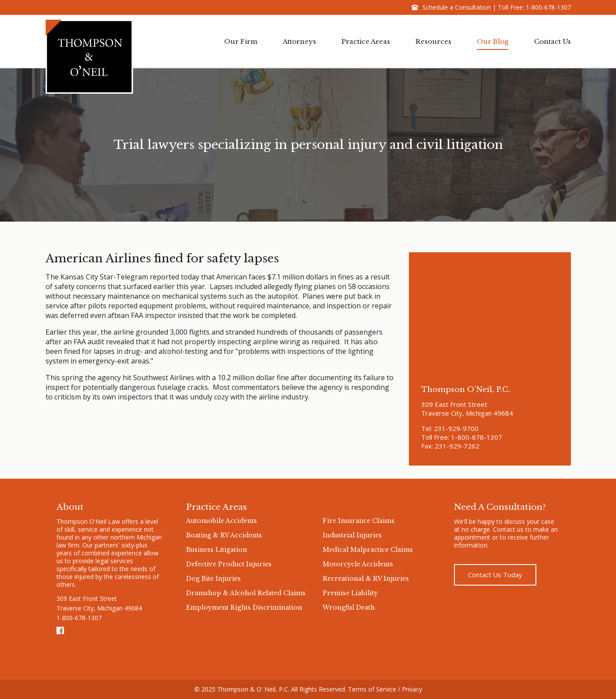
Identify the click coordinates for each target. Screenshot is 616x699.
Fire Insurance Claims (359, 521)
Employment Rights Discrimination (244, 607)
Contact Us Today (495, 575)
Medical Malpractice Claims (368, 550)
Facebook (61, 631)
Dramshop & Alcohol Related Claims (246, 593)
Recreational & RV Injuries (366, 579)
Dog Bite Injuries (213, 579)
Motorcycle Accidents (358, 564)
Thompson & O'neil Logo (89, 56)
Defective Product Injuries (229, 564)
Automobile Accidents (222, 521)
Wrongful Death (349, 607)
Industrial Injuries (352, 535)
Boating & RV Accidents (224, 535)
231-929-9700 (456, 428)
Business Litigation (216, 550)
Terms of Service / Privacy (385, 689)
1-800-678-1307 (548, 7)
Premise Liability (350, 593)
